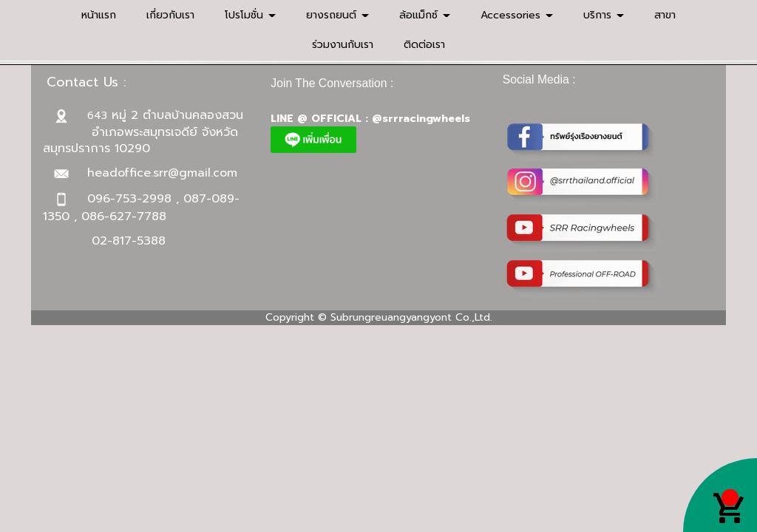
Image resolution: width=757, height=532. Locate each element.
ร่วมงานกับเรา (343, 45)
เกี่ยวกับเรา (170, 15)
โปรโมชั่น (250, 15)
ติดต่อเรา (424, 45)
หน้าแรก (99, 15)
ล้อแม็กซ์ (425, 15)
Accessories (517, 15)
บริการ (604, 15)
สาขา (665, 15)
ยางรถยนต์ (337, 15)
